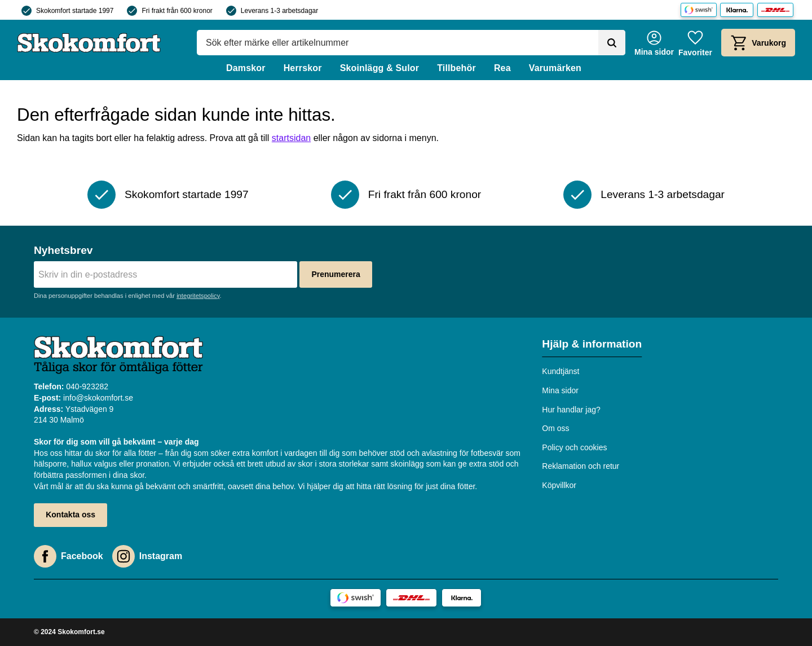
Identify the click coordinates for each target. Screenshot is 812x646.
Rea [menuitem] (502, 68)
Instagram (161, 556)
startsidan (291, 138)
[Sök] (612, 43)
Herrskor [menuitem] (303, 68)
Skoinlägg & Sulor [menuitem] (380, 68)
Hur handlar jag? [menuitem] (571, 410)
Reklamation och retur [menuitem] (581, 466)
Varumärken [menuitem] (555, 68)
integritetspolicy (198, 296)
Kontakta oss (70, 515)
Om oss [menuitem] (555, 428)
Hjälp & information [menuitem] (592, 344)
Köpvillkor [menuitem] (559, 485)
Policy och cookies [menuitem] (574, 447)
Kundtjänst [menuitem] (561, 371)
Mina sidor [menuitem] (560, 390)
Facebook (82, 556)
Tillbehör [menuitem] (456, 68)
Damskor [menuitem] (246, 68)
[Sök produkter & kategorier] (398, 43)
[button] (695, 43)
